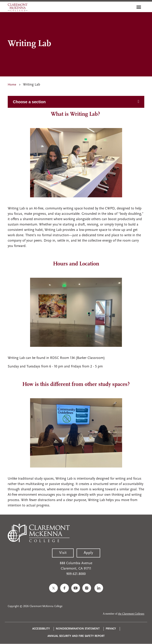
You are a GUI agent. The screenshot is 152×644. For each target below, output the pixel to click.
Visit (63, 553)
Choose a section (29, 102)
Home (12, 85)
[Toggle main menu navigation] (139, 7)
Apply (88, 553)
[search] (130, 7)
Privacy (111, 629)
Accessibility (41, 629)
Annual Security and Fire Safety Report (76, 636)
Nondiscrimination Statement (78, 629)
